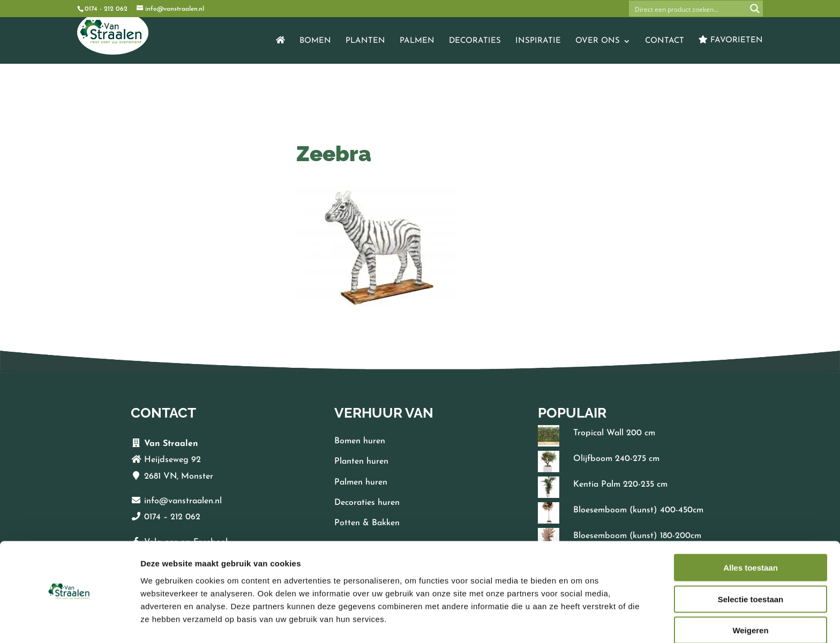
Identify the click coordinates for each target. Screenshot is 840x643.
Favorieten (731, 40)
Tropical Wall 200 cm (614, 433)
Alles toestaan (751, 536)
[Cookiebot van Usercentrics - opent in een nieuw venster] (69, 622)
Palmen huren (361, 482)
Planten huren (361, 462)
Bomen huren (360, 441)
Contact (665, 41)
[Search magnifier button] (755, 9)
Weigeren (750, 599)
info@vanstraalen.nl (183, 501)
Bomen (315, 41)
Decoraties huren (367, 503)
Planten (365, 41)
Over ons (598, 41)
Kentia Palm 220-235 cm (620, 485)
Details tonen (579, 622)
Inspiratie (538, 41)
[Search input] (688, 9)
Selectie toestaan (751, 568)
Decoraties (475, 41)
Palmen (417, 41)
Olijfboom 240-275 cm (616, 459)
